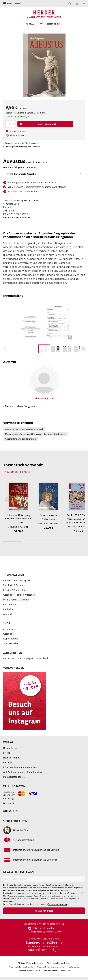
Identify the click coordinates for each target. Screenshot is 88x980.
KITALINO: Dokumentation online (20, 768)
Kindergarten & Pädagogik (17, 581)
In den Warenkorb (47, 124)
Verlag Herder (13, 668)
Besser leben (10, 605)
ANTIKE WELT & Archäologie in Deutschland (26, 659)
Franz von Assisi (49, 516)
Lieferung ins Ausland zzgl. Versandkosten (22, 147)
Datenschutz (74, 968)
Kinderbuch (9, 610)
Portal (30, 24)
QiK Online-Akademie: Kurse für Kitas (22, 773)
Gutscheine (11, 812)
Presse (7, 754)
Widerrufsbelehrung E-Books (21, 968)
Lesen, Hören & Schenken (16, 600)
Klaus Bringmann (16, 167)
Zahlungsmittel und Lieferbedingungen (21, 143)
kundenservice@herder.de (47, 943)
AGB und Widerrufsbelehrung (30, 964)
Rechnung (8, 799)
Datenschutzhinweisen (58, 905)
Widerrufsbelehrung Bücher (59, 964)
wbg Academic (11, 639)
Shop (40, 24)
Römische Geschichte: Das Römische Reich (24, 430)
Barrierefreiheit (50, 972)
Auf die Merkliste (17, 132)
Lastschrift (9, 804)
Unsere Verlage (11, 749)
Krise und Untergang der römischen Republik (18, 518)
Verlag (8, 743)
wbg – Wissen (10, 615)
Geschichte (9, 635)
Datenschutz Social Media (29, 972)
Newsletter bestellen (18, 873)
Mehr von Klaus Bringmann (21, 407)
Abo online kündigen (44, 950)
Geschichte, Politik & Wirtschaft (19, 596)
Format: (21, 174)
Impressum (65, 972)
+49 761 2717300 (47, 929)
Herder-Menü (14, 3)
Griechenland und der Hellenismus (21, 440)
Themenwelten (14, 576)
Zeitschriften (55, 24)
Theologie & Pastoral (14, 586)
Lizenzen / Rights (12, 758)
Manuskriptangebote (14, 778)
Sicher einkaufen (15, 822)
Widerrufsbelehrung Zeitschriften (51, 968)
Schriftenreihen (11, 644)
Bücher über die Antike (18, 472)
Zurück (5, 350)
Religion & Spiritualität (15, 591)
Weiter (83, 350)
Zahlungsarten (14, 787)
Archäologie (9, 630)
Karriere (7, 763)
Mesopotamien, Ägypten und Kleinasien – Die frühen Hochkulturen (36, 435)
